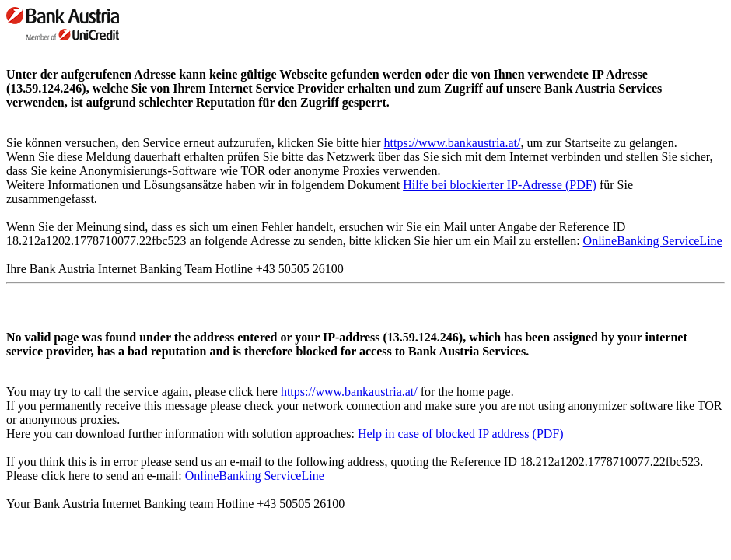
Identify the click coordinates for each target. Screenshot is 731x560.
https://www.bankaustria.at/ (453, 143)
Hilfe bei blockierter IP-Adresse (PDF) (500, 185)
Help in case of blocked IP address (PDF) (461, 434)
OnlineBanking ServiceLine (653, 241)
